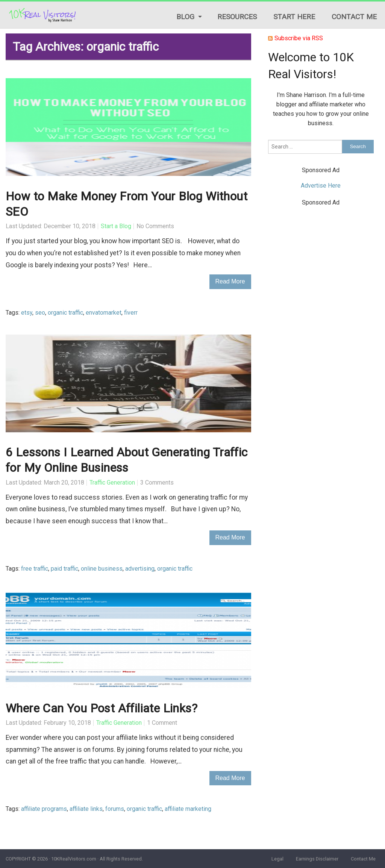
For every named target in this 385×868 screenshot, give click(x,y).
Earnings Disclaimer (317, 859)
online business (102, 569)
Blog (185, 17)
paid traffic (64, 569)
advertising (140, 569)
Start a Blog (116, 226)
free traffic (35, 569)
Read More (230, 281)
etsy (27, 313)
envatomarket (104, 313)
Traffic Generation (112, 482)
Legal (277, 859)
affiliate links (86, 809)
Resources (237, 17)
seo (40, 313)
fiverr (131, 313)
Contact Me (354, 17)
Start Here (294, 17)
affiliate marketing (188, 809)
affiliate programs (44, 809)
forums (115, 809)
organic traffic (65, 313)
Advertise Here (321, 186)
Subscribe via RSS (299, 38)
